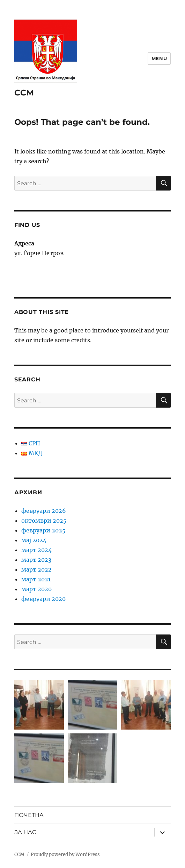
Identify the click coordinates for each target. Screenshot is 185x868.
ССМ (24, 93)
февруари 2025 (43, 530)
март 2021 (36, 579)
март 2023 (36, 560)
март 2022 (36, 569)
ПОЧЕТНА (29, 815)
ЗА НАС (25, 832)
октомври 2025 (44, 521)
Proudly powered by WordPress (65, 855)
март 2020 (36, 589)
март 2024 (36, 550)
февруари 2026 (44, 511)
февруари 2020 (43, 599)
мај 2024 (34, 540)
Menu (159, 58)
